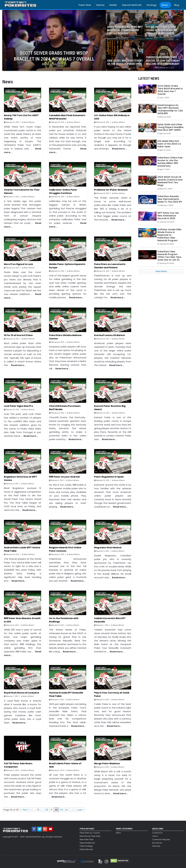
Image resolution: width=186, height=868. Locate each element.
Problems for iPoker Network (111, 190)
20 (47, 810)
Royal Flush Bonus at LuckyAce (22, 693)
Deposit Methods (132, 5)
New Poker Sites (87, 840)
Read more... (119, 149)
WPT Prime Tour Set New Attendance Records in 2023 (168, 216)
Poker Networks (86, 849)
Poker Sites (85, 5)
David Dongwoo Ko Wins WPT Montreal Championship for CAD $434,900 (170, 109)
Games (100, 5)
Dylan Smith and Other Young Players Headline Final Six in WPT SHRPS (170, 127)
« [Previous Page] (30, 810)
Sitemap (156, 846)
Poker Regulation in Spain (109, 477)
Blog (177, 5)
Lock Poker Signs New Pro (19, 406)
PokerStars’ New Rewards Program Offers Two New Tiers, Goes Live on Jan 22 (170, 256)
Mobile (113, 5)
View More (161, 271)
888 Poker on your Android (64, 477)
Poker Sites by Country (90, 833)
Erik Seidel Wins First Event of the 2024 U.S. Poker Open (169, 144)
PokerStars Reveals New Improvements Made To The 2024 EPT (170, 199)
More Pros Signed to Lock (18, 264)
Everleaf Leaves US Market (110, 335)
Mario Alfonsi (29, 122)
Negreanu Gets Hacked (108, 548)
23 (61, 810)
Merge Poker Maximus (107, 763)
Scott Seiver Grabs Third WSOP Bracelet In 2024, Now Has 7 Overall (170, 90)
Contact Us (157, 833)
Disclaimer (157, 843)
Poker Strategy (86, 846)
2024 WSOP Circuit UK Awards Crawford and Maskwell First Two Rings (170, 181)
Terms (155, 836)
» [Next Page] (75, 810)
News (165, 5)
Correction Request (161, 840)
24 (67, 810)
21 (52, 810)
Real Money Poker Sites (90, 836)
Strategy (152, 5)
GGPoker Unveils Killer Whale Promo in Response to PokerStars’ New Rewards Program (170, 235)
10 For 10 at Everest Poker (18, 335)
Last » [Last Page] (81, 810)
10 (38, 810)
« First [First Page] (24, 810)
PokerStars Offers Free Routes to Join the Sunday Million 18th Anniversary (170, 162)
